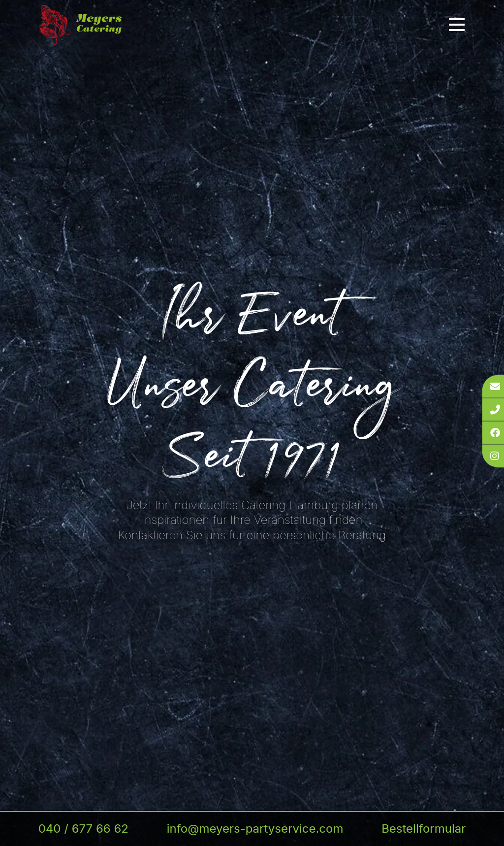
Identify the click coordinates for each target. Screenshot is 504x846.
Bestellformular (424, 829)
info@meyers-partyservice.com (255, 829)
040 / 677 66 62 (83, 829)
